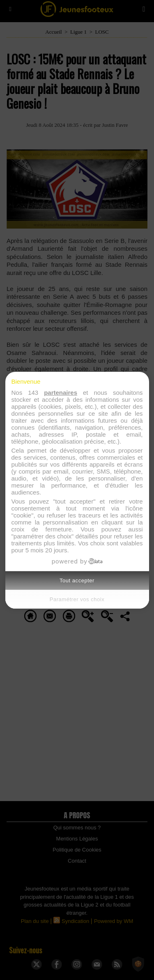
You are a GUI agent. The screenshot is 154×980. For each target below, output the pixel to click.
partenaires (61, 393)
